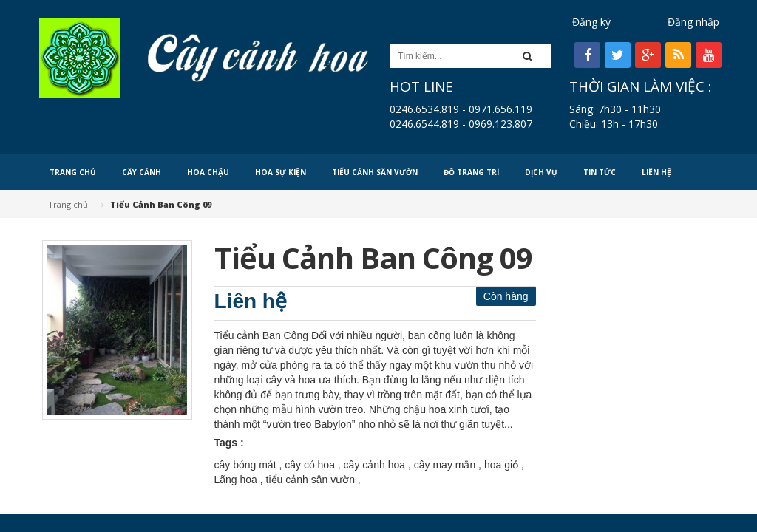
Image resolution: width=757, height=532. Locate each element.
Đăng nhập (693, 22)
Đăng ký (591, 22)
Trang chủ (68, 204)
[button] (532, 56)
